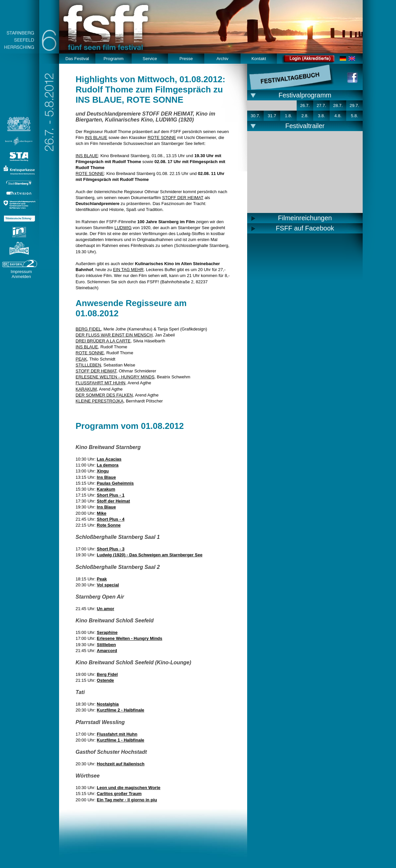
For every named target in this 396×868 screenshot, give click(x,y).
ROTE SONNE (162, 138)
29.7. (355, 105)
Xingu (103, 471)
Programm (114, 59)
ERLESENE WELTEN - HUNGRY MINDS (115, 377)
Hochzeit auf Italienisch (120, 764)
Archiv (222, 59)
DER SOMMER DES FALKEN (104, 395)
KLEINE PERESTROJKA (99, 401)
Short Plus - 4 (111, 519)
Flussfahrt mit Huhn (117, 734)
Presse (186, 59)
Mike (101, 513)
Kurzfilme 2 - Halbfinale (120, 710)
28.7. (338, 105)
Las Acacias (109, 459)
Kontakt (259, 59)
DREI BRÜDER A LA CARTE (103, 341)
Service (150, 59)
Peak (102, 579)
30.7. (256, 116)
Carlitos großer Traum (119, 794)
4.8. (338, 116)
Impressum (21, 272)
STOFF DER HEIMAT (183, 198)
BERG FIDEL (88, 329)
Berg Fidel (107, 674)
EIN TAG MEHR (128, 270)
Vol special (108, 585)
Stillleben (106, 645)
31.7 (272, 116)
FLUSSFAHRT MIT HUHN (100, 383)
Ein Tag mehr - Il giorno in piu (127, 800)
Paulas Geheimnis (115, 483)
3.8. (321, 116)
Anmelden (21, 277)
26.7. (305, 105)
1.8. (288, 116)
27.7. (322, 105)
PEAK (81, 359)
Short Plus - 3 (111, 549)
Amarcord (107, 651)
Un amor (105, 609)
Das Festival (77, 59)
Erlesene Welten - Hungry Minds (129, 638)
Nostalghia (108, 704)
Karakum (106, 489)
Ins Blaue (106, 477)
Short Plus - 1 (111, 495)
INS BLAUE (96, 138)
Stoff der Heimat (113, 501)
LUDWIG (123, 228)
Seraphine (107, 632)
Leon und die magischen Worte (129, 788)
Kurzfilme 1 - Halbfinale (120, 740)
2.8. (305, 116)
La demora (108, 465)
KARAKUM (86, 389)
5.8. (354, 116)
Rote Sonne (109, 525)
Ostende (105, 680)
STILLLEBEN (88, 365)
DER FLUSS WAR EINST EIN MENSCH (114, 335)
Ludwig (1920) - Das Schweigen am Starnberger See (149, 555)
